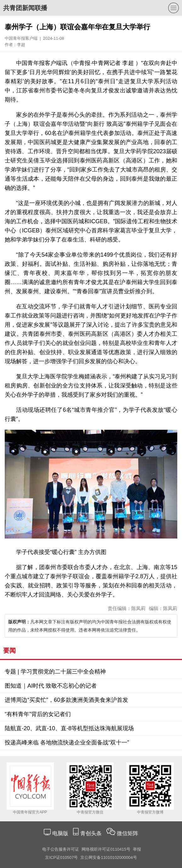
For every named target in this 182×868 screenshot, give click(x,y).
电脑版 (60, 833)
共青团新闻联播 (25, 8)
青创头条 (92, 833)
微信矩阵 (128, 833)
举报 (137, 849)
